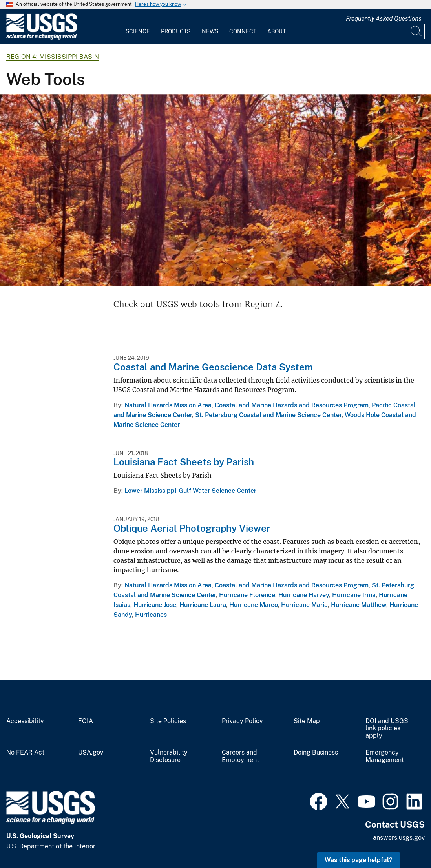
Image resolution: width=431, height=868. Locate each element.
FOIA (86, 721)
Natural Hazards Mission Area (168, 405)
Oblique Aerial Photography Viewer (192, 528)
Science (138, 31)
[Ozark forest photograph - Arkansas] (215, 190)
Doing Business (316, 753)
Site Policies (168, 721)
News (210, 31)
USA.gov (91, 753)
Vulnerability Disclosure (169, 756)
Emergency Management (385, 756)
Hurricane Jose (155, 605)
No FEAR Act (25, 753)
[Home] (42, 38)
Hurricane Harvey (304, 595)
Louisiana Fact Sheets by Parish (184, 462)
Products (176, 31)
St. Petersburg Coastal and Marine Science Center (268, 415)
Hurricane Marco (254, 605)
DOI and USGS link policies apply (387, 729)
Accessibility (25, 721)
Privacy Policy (242, 721)
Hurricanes (151, 615)
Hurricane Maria (304, 605)
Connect (243, 31)
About (277, 31)
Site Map (307, 721)
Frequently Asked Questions (384, 19)
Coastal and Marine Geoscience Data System (213, 367)
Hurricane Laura (203, 605)
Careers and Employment (240, 756)
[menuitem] (138, 27)
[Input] (374, 31)
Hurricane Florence (247, 595)
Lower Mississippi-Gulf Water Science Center (190, 491)
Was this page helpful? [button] (359, 860)
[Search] (417, 31)
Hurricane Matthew (359, 605)
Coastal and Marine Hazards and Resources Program (292, 405)
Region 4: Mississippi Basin (53, 57)
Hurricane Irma (354, 595)
